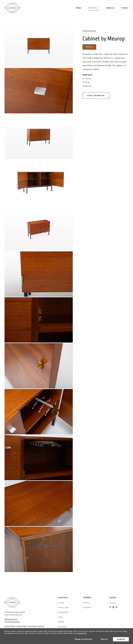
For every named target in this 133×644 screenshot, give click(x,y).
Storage (61, 603)
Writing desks (63, 612)
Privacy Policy (10, 626)
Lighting (61, 622)
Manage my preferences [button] (84, 639)
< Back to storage (89, 31)
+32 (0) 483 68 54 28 (12, 622)
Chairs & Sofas (63, 607)
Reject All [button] (104, 639)
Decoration (62, 626)
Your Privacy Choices (36, 626)
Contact (112, 603)
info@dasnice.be (11, 619)
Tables (60, 617)
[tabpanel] (39, 45)
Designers (87, 607)
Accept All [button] (121, 639)
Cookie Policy (22, 626)
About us (87, 603)
